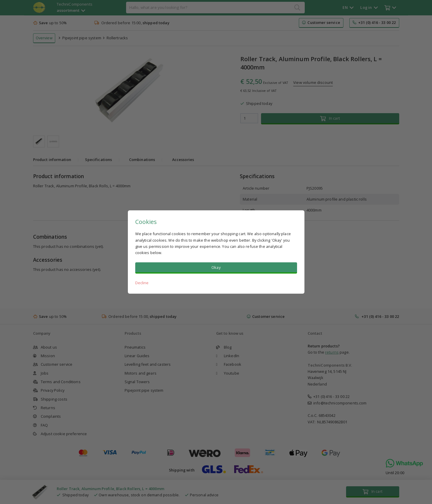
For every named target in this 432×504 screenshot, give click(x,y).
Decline (142, 283)
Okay (216, 267)
